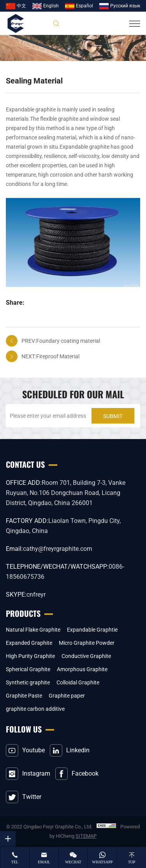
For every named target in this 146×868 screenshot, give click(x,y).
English (51, 6)
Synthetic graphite (28, 682)
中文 (21, 6)
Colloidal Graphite (78, 682)
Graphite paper (67, 696)
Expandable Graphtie (92, 630)
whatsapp (103, 862)
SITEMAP (86, 836)
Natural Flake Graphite (33, 630)
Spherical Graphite (28, 669)
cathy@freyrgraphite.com (58, 549)
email (44, 862)
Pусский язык (125, 6)
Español (84, 6)
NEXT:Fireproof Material (50, 356)
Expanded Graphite (29, 643)
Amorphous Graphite (82, 669)
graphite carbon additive (35, 709)
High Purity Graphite (30, 656)
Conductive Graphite (86, 656)
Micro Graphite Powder (87, 643)
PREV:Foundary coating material (61, 341)
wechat (73, 862)
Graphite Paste (24, 696)
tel (15, 862)
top (132, 862)
